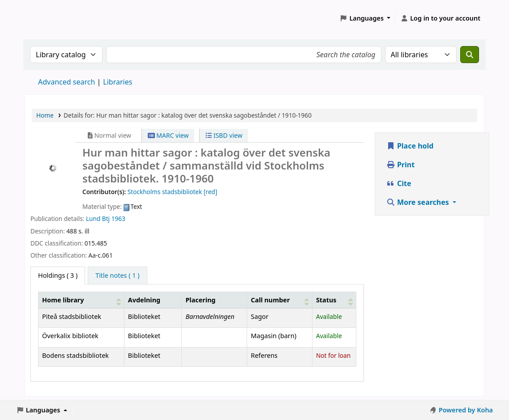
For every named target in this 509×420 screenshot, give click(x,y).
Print (400, 165)
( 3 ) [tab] (58, 275)
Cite (399, 183)
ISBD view (224, 135)
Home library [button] (63, 300)
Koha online (47, 18)
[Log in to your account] (440, 18)
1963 (118, 218)
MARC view (168, 135)
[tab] (117, 276)
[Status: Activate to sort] (334, 300)
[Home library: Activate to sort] (81, 300)
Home (45, 115)
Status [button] (326, 300)
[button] (365, 18)
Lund (93, 218)
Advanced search (66, 82)
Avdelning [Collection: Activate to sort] (144, 300)
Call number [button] (270, 300)
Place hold (410, 146)
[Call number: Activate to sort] (280, 300)
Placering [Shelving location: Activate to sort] (200, 300)
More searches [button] (419, 202)
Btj (106, 218)
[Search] (470, 55)
